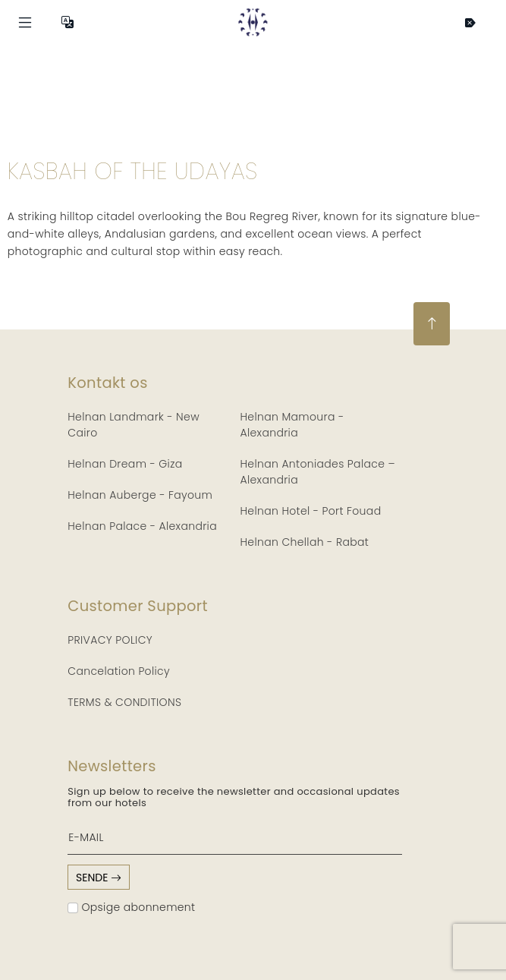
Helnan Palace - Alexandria (142, 526)
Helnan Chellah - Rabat (305, 542)
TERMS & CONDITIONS (124, 702)
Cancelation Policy (119, 671)
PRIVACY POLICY (110, 640)
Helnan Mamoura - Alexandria (292, 425)
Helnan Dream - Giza (125, 464)
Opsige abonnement (131, 907)
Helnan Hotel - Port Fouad (311, 511)
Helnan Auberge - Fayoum (140, 495)
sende (99, 878)
